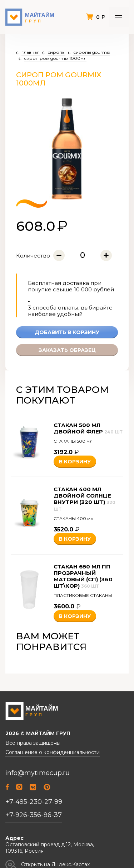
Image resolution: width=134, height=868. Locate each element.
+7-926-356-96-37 (34, 815)
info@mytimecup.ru (38, 773)
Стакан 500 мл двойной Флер (88, 428)
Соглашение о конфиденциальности (53, 752)
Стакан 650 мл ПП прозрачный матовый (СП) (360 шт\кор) (83, 576)
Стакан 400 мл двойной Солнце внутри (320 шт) (85, 499)
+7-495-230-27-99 (34, 802)
